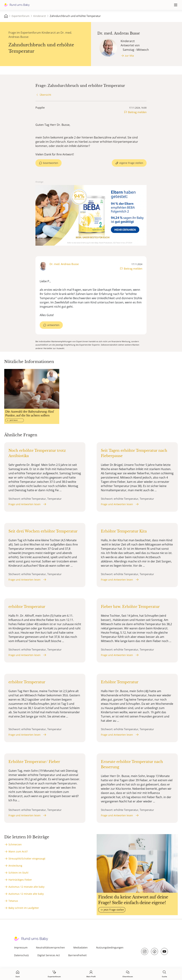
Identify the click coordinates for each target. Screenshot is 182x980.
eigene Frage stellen (131, 163)
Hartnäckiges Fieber (20, 880)
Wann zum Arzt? (18, 851)
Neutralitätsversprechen (50, 947)
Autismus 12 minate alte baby (26, 894)
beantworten (51, 163)
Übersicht (45, 95)
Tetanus (13, 901)
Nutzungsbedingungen (110, 947)
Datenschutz (22, 955)
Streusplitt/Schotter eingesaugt (27, 859)
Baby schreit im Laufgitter (24, 908)
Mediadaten (81, 947)
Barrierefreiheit (77, 955)
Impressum (21, 947)
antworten (53, 325)
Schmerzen (15, 844)
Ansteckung (15, 866)
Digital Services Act (49, 955)
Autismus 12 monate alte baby (26, 887)
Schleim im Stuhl (18, 873)
